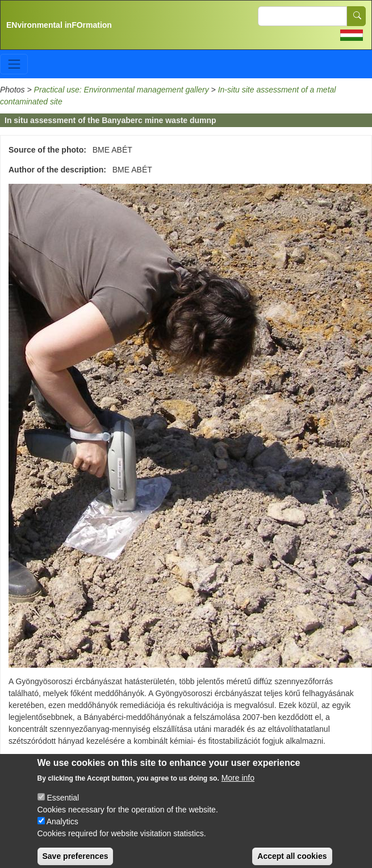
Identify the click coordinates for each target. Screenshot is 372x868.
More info (238, 787)
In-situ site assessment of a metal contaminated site (100, 761)
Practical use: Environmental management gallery (122, 90)
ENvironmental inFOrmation (59, 25)
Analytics (62, 831)
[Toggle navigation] (14, 64)
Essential (63, 807)
